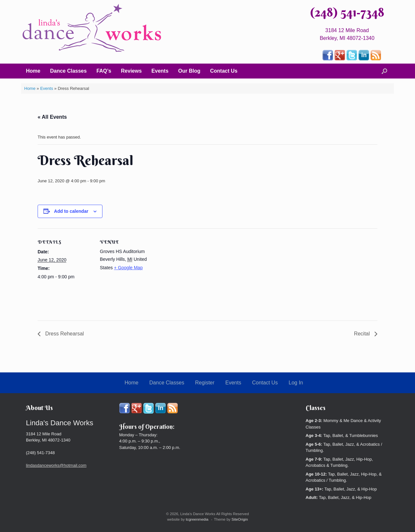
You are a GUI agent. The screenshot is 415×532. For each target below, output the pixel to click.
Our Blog (189, 71)
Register (205, 383)
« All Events (52, 117)
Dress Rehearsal (64, 334)
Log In (296, 383)
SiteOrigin (240, 519)
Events (160, 71)
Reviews (131, 71)
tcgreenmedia (197, 519)
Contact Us (224, 71)
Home (33, 71)
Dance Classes (68, 71)
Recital (363, 334)
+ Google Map (128, 268)
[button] (384, 71)
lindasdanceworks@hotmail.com (56, 465)
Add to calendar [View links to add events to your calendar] (71, 211)
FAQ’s (104, 71)
